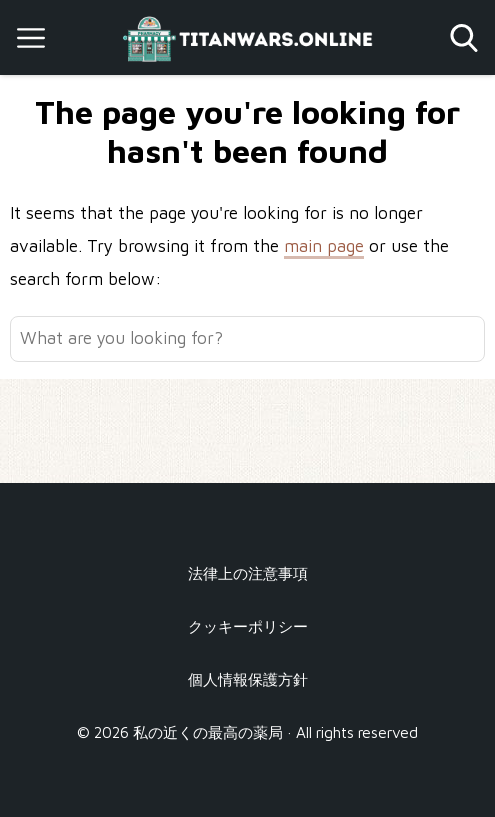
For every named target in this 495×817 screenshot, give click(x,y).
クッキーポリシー (248, 626)
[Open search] (464, 38)
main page (324, 246)
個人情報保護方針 (248, 679)
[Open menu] (31, 38)
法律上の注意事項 (248, 573)
